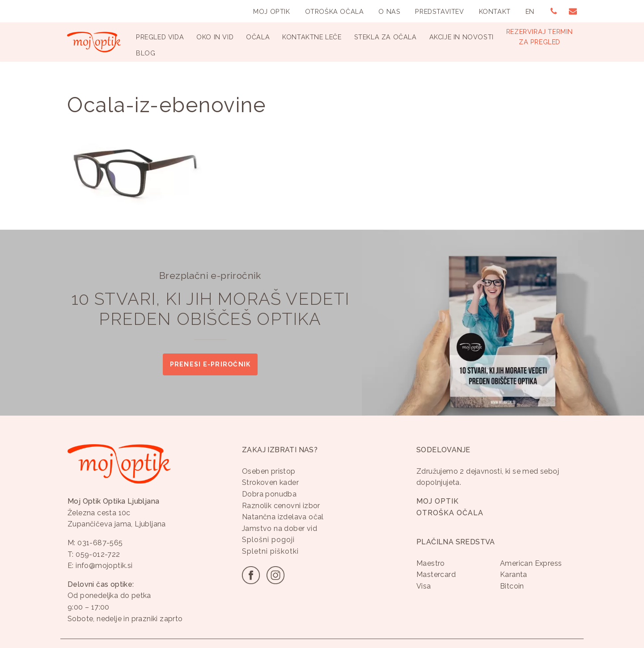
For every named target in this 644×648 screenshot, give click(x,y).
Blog (146, 53)
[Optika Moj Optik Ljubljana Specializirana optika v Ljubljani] (94, 42)
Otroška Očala (335, 11)
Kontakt (495, 11)
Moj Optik (271, 11)
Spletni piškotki (270, 551)
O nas (389, 11)
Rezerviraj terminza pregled (540, 37)
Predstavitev (439, 11)
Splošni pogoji (268, 540)
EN (530, 11)
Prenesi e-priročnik (210, 364)
